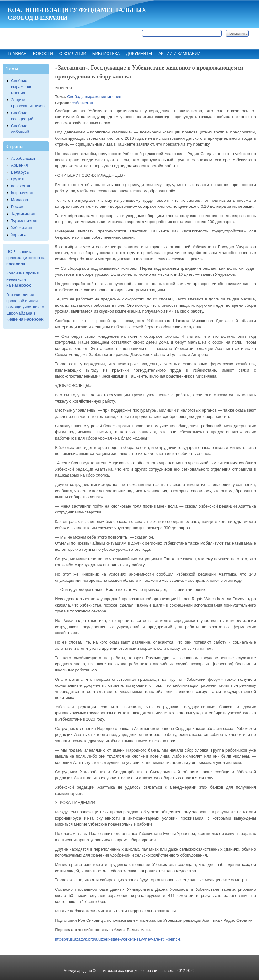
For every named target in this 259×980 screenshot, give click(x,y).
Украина (19, 235)
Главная (17, 53)
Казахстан (21, 186)
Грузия (17, 179)
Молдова (19, 200)
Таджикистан (23, 214)
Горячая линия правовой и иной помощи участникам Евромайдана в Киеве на (25, 307)
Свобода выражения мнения (94, 97)
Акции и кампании (179, 53)
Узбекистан (82, 103)
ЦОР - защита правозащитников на (26, 258)
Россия (18, 207)
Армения (19, 165)
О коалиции (73, 53)
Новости (43, 53)
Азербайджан (24, 158)
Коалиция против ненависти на (23, 279)
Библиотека (106, 53)
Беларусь (20, 172)
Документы (139, 53)
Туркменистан (24, 221)
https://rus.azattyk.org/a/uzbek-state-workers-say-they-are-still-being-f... (119, 939)
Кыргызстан (22, 193)
